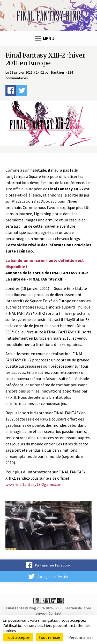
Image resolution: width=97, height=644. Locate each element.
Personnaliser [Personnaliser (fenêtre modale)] (81, 637)
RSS (58, 608)
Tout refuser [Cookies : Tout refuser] (50, 637)
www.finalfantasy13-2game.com (34, 484)
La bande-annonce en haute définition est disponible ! (45, 263)
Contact (55, 613)
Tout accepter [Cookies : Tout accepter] (18, 637)
